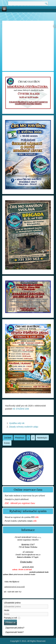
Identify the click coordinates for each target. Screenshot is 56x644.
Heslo (7, 610)
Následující (42, 438)
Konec (7, 443)
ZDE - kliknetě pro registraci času (20, 503)
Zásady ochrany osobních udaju (24, 427)
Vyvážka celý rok (17, 423)
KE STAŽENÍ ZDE (21, 409)
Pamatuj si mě (11, 618)
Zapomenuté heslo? (15, 632)
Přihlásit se (10, 622)
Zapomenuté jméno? (15, 628)
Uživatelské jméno (12, 603)
